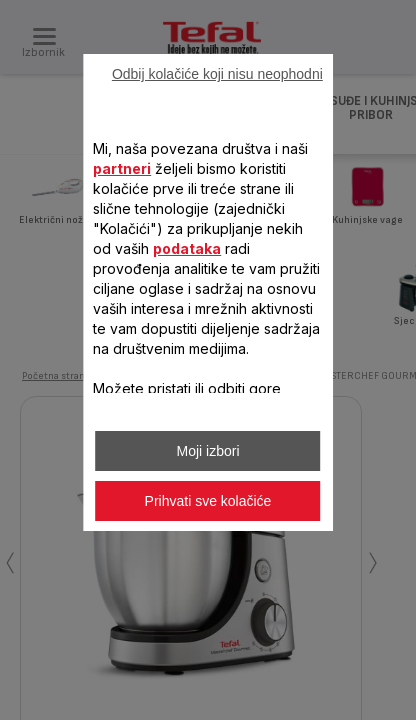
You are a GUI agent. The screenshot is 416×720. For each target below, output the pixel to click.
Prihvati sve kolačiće (208, 501)
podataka (187, 248)
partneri (122, 168)
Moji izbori (207, 451)
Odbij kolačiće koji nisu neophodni (217, 74)
